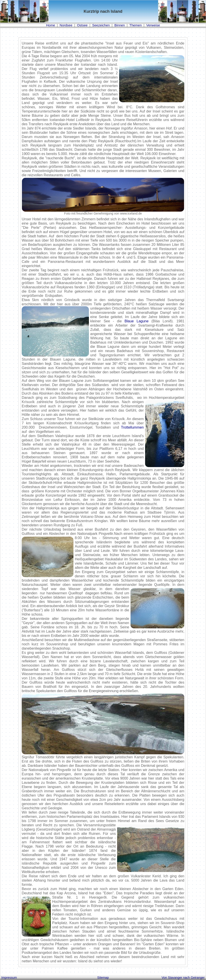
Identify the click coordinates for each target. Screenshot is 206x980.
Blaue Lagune (136, 321)
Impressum (9, 978)
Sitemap (103, 978)
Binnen (120, 25)
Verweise (153, 25)
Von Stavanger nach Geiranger (183, 978)
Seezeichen (101, 25)
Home (51, 25)
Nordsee (66, 25)
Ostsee (82, 25)
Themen (136, 25)
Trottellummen (132, 427)
